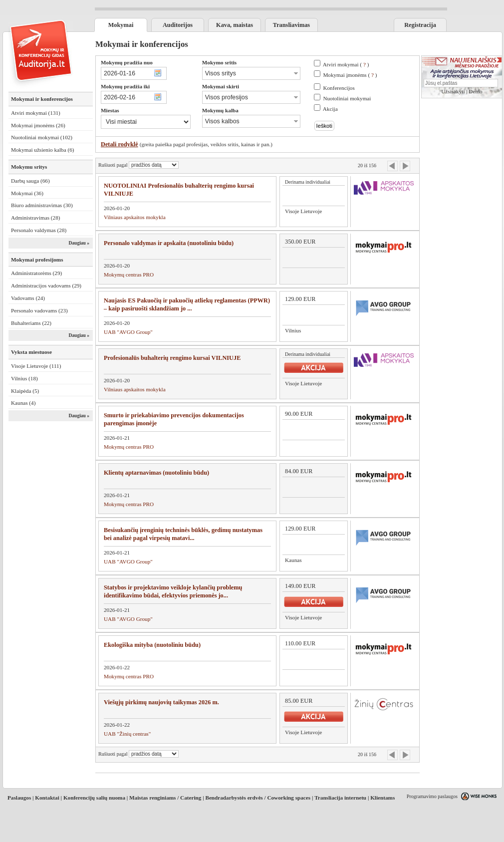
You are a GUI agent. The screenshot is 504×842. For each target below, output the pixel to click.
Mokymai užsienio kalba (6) (42, 150)
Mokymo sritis (219, 62)
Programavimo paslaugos (432, 796)
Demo (475, 91)
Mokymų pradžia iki (125, 86)
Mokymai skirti (221, 86)
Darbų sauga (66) (30, 181)
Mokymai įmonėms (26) (38, 125)
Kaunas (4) (23, 403)
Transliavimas (291, 25)
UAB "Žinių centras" (127, 734)
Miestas (110, 110)
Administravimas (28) (36, 218)
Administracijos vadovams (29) (46, 285)
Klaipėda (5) (25, 391)
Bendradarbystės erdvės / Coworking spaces (258, 798)
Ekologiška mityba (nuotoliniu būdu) (152, 645)
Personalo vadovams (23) (39, 310)
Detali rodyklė (120, 144)
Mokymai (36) (27, 193)
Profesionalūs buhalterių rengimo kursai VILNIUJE (172, 358)
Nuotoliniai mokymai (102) (42, 137)
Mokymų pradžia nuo (127, 62)
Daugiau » (79, 243)
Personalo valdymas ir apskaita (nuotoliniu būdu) (169, 243)
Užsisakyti (453, 91)
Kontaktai (47, 798)
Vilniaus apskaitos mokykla (135, 217)
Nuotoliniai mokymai (347, 98)
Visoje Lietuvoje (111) (36, 366)
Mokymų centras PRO (129, 275)
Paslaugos (19, 798)
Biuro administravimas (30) (42, 205)
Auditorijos (178, 25)
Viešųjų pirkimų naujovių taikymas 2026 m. (161, 702)
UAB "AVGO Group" (128, 332)
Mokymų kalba (220, 110)
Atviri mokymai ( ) (346, 64)
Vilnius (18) (24, 378)
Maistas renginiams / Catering (165, 798)
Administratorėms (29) (36, 273)
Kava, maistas (235, 25)
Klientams (382, 798)
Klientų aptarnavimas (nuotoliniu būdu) (156, 473)
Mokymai (121, 25)
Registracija (420, 25)
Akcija (330, 109)
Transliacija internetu (340, 798)
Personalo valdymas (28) (39, 230)
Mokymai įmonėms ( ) (350, 75)
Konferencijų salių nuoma (94, 798)
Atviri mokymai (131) (36, 113)
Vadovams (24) (28, 298)
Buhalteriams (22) (31, 323)
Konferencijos (339, 88)
